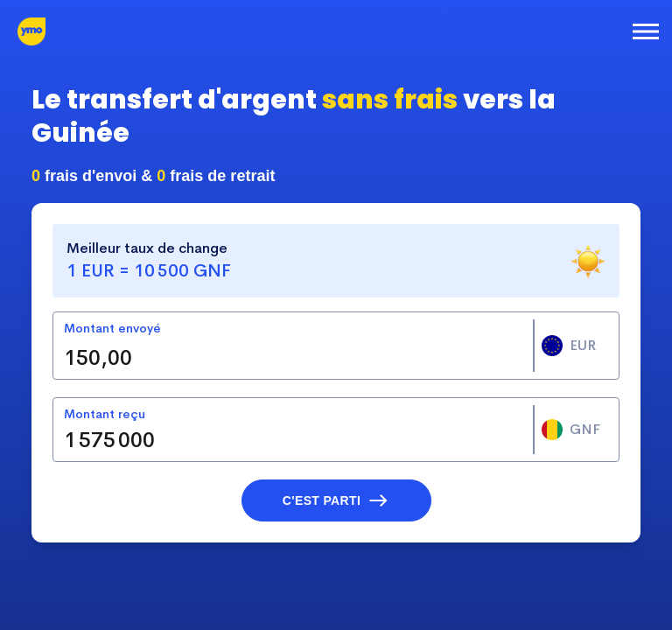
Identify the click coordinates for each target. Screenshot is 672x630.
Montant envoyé (112, 328)
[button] (336, 500)
